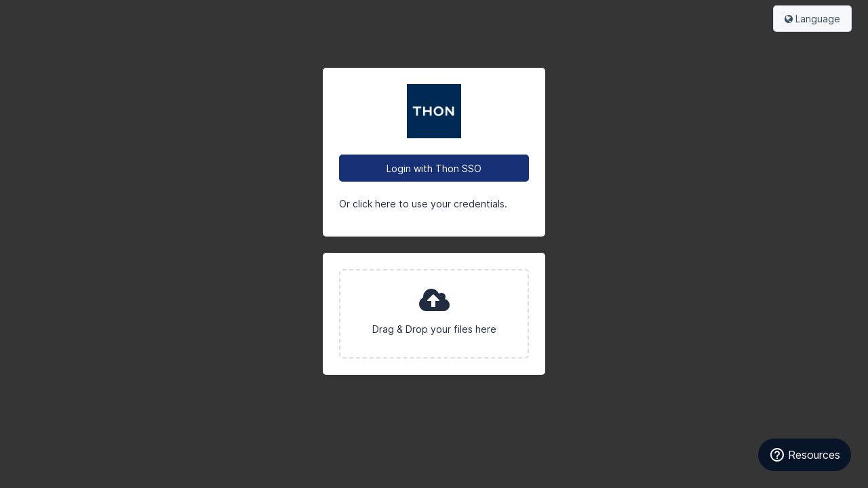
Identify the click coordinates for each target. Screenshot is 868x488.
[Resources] (805, 455)
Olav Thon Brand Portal (434, 111)
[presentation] (434, 314)
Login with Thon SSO (434, 168)
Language (812, 19)
